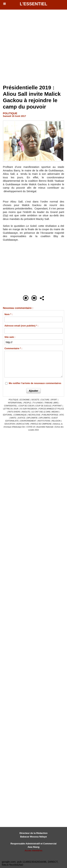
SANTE (13, 418)
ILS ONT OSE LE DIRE (41, 412)
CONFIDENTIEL (11, 406)
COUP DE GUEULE (44, 406)
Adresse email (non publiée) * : (21, 326)
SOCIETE (35, 400)
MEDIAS (55, 412)
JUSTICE (21, 418)
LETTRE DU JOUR (11, 409)
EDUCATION (10, 424)
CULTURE (45, 400)
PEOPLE (28, 403)
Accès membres (34, 851)
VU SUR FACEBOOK (29, 409)
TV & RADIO (38, 403)
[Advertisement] (32, 48)
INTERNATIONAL (15, 403)
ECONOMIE (25, 400)
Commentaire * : (13, 348)
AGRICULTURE (23, 424)
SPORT (54, 400)
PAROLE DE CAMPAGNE (41, 424)
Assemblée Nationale (45, 427)
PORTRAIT (57, 406)
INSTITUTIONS (44, 421)
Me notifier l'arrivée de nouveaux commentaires (35, 383)
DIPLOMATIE (32, 418)
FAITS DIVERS (14, 412)
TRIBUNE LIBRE (51, 403)
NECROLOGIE (34, 415)
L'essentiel (34, 4)
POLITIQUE (13, 400)
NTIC (62, 415)
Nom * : (9, 314)
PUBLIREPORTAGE (50, 415)
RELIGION (56, 421)
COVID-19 (31, 427)
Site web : (10, 337)
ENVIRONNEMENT (28, 421)
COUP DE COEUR (27, 406)
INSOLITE (26, 412)
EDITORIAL (8, 415)
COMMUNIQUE (20, 415)
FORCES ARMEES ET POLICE (51, 409)
